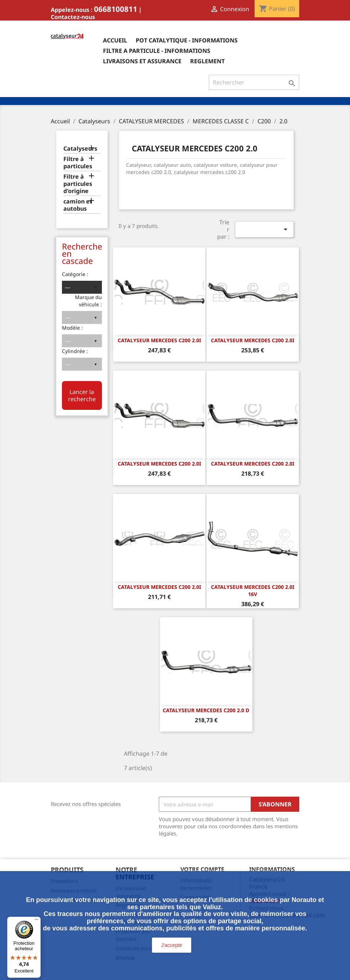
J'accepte (172, 945)
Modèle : (72, 328)
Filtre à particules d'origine (78, 184)
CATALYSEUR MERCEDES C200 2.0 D (206, 710)
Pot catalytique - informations (187, 40)
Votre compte (202, 869)
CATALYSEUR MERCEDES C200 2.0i (159, 340)
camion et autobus (78, 205)
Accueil (115, 40)
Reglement (207, 61)
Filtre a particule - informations (157, 51)
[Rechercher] (254, 82)
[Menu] (36, 921)
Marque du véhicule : (88, 301)
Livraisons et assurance (142, 61)
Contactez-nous (73, 17)
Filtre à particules (78, 163)
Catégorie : (75, 274)
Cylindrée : (75, 351)
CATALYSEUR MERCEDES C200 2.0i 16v (253, 590)
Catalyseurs (80, 149)
